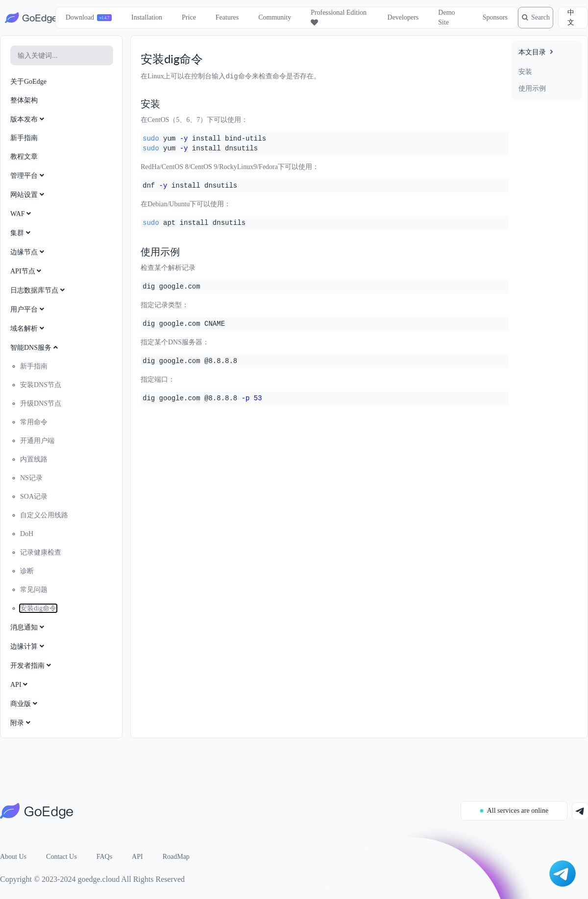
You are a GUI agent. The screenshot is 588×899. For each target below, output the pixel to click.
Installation (141, 17)
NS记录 (31, 478)
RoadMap (176, 857)
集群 (21, 233)
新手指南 (24, 138)
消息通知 (28, 627)
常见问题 (34, 590)
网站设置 (28, 195)
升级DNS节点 (41, 403)
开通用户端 (37, 441)
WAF (22, 214)
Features (221, 17)
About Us (13, 857)
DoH (27, 534)
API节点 (27, 271)
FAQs (104, 857)
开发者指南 (32, 666)
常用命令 (34, 422)
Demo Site (438, 17)
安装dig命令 (38, 608)
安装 (525, 72)
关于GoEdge (28, 82)
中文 (572, 17)
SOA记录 (34, 497)
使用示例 (532, 88)
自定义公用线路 (44, 515)
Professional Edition (322, 18)
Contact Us (61, 857)
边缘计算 (28, 646)
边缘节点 (28, 252)
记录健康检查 (41, 552)
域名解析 (28, 328)
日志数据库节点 (38, 290)
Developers (394, 17)
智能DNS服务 (35, 348)
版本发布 (28, 119)
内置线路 (34, 459)
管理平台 (28, 176)
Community (269, 17)
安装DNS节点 (41, 385)
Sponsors (484, 17)
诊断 (27, 571)
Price (184, 17)
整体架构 (24, 100)
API (20, 685)
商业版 (25, 704)
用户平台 (28, 309)
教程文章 (24, 157)
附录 (21, 723)
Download (74, 17)
